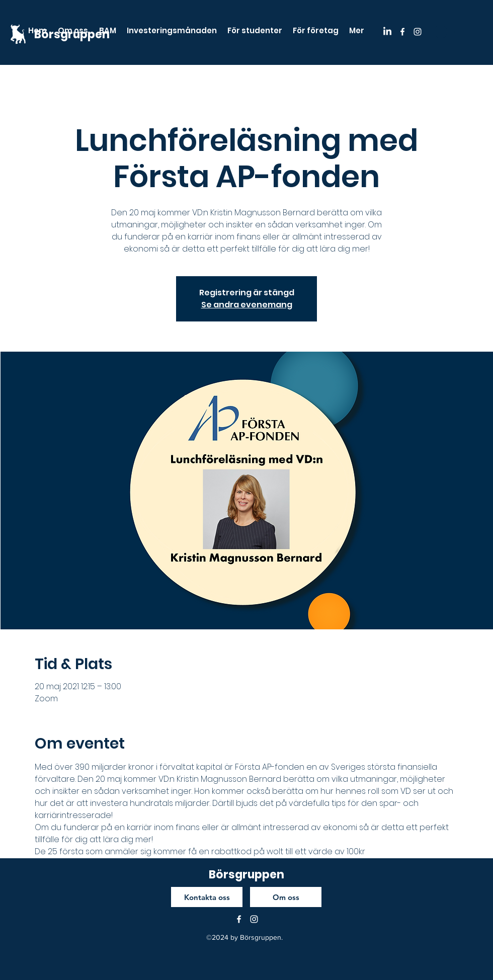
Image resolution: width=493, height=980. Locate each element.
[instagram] (418, 32)
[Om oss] (286, 897)
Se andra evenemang (247, 305)
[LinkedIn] (387, 32)
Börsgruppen (247, 875)
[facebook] (402, 32)
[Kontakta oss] (207, 897)
